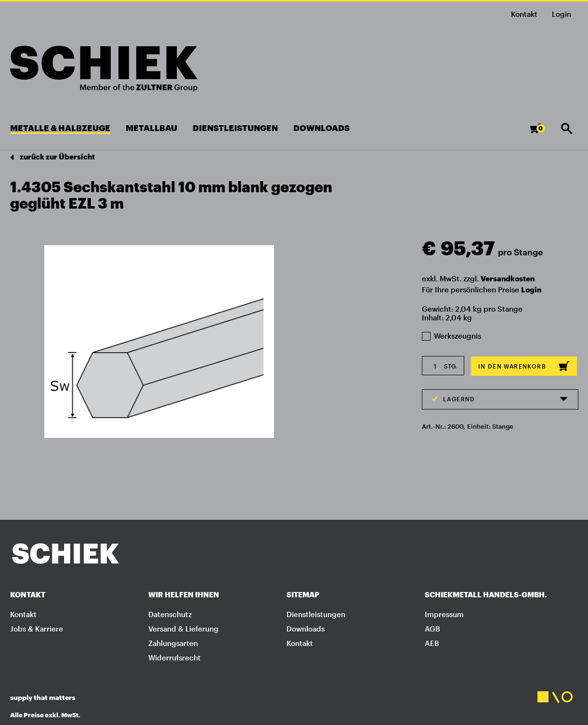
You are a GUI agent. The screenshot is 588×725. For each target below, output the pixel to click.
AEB (432, 643)
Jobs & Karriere (37, 629)
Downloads (306, 629)
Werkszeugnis (452, 336)
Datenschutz (170, 614)
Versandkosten (508, 278)
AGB (432, 629)
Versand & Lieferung (183, 629)
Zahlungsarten (173, 643)
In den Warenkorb (524, 366)
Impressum (444, 614)
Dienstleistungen (316, 614)
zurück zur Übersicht (52, 157)
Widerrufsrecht (175, 658)
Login (531, 290)
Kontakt (524, 14)
